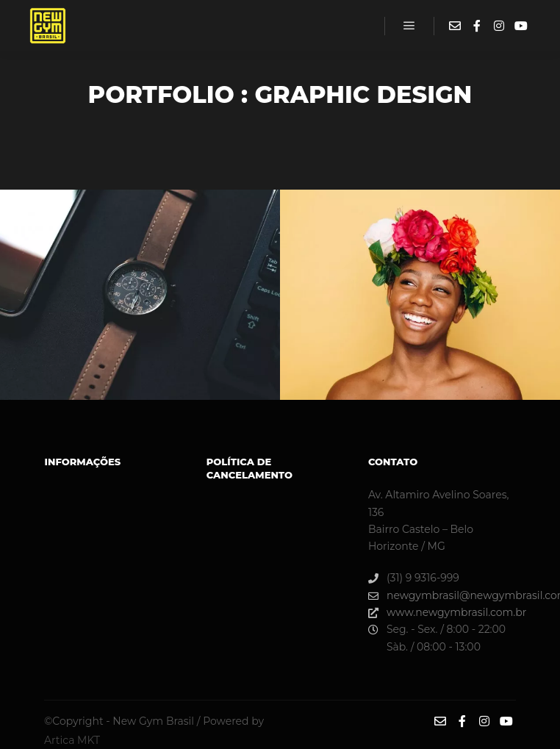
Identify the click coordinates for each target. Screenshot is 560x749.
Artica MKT (72, 740)
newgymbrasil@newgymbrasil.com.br (442, 596)
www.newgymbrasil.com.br (442, 613)
